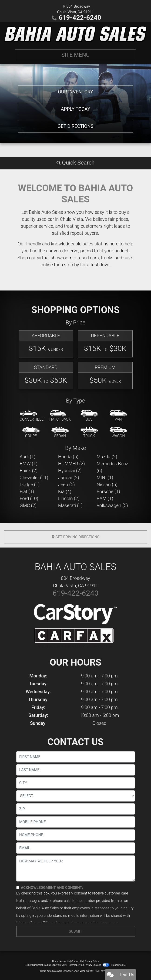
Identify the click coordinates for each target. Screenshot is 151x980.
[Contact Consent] (18, 888)
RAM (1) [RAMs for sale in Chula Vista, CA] (105, 498)
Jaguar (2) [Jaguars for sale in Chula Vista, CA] (69, 478)
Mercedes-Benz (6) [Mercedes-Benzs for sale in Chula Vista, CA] (112, 467)
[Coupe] (31, 432)
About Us (65, 961)
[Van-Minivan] (118, 416)
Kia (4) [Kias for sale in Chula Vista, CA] (65, 492)
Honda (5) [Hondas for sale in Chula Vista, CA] (68, 457)
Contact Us (77, 961)
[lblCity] (76, 783)
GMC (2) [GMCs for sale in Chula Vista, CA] (28, 505)
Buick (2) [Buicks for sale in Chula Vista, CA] (29, 471)
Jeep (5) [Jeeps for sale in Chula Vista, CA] (67, 485)
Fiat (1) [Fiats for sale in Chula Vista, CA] (27, 492)
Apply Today (76, 109)
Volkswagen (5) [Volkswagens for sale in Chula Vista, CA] (112, 505)
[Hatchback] (60, 416)
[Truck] (89, 432)
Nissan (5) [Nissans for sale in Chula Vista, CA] (107, 485)
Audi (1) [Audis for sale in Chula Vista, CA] (28, 457)
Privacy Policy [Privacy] (92, 961)
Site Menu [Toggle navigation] (76, 55)
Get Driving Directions (75, 537)
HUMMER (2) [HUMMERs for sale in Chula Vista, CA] (72, 464)
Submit (75, 931)
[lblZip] (76, 809)
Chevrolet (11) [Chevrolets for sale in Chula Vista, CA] (34, 478)
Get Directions (76, 126)
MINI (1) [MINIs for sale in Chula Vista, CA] (105, 478)
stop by (71, 265)
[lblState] (76, 796)
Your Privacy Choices (95, 965)
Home (55, 961)
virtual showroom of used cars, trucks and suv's (85, 258)
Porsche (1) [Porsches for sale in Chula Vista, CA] (108, 492)
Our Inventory (75, 92)
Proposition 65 (119, 965)
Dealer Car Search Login (37, 965)
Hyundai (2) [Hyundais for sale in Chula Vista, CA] (70, 471)
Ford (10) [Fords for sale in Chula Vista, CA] (29, 498)
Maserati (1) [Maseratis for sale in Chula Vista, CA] (70, 505)
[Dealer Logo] (76, 34)
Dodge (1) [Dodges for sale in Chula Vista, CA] (30, 485)
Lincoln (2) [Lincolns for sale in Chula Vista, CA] (69, 498)
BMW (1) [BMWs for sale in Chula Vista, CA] (29, 464)
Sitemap (73, 965)
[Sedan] (60, 432)
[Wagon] (118, 432)
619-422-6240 (80, 18)
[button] (76, 163)
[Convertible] (32, 416)
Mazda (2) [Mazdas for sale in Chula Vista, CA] (107, 457)
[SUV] (89, 416)
